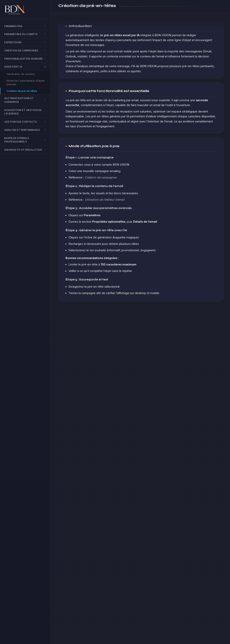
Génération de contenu (21, 74)
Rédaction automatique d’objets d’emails (26, 83)
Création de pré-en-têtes (22, 91)
